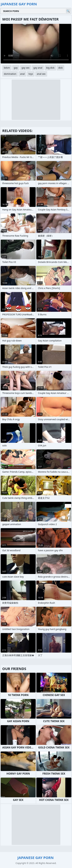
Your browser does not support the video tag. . (36, 44)
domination (10, 74)
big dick (50, 68)
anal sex (41, 74)
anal (22, 74)
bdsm (7, 68)
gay (16, 68)
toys (31, 74)
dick (60, 68)
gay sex (26, 68)
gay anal (38, 68)
